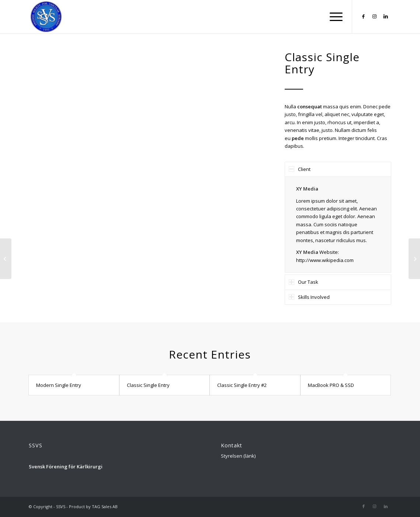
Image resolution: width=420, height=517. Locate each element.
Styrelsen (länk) (238, 456)
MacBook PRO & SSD (331, 385)
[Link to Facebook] (364, 16)
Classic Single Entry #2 (242, 385)
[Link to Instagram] (375, 16)
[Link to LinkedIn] (386, 16)
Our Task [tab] (303, 282)
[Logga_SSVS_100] (46, 17)
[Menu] (334, 17)
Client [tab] (300, 169)
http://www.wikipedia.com (325, 260)
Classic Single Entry (148, 385)
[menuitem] (334, 17)
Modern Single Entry (59, 385)
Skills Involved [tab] (309, 297)
